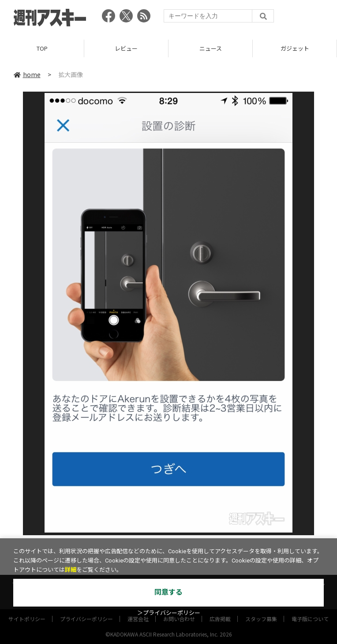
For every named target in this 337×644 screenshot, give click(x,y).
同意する (168, 592)
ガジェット (295, 48)
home (27, 74)
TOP (42, 48)
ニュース (211, 48)
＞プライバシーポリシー (169, 613)
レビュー (126, 48)
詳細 (71, 570)
